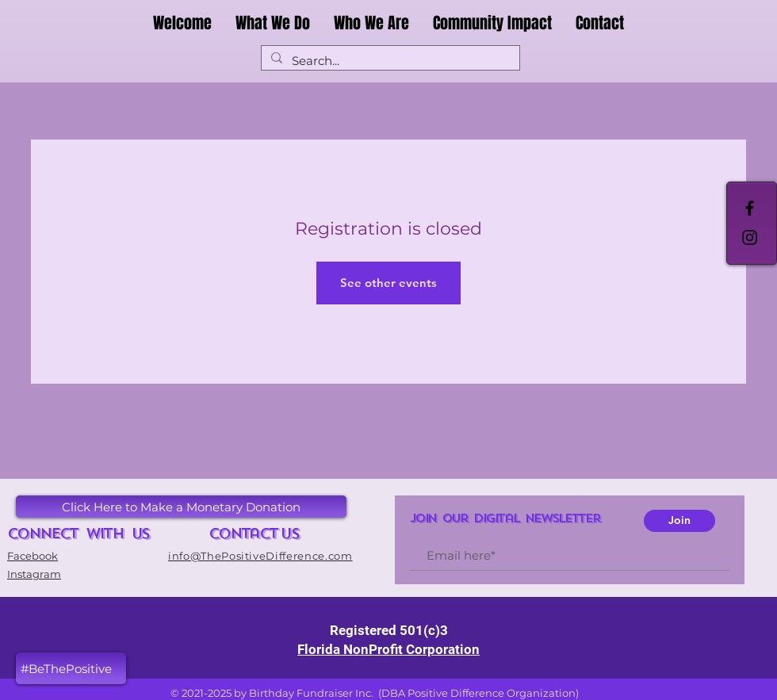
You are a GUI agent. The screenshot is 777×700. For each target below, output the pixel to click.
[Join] (679, 521)
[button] (71, 668)
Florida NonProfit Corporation (388, 649)
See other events (388, 283)
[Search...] (389, 61)
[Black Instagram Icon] (750, 237)
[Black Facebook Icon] (750, 208)
